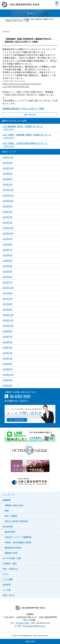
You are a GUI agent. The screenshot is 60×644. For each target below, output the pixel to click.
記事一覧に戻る (30, 115)
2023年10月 (8, 201)
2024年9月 (7, 174)
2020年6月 (7, 342)
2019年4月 (7, 369)
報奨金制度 (10, 532)
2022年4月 (7, 266)
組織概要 (7, 500)
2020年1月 (7, 358)
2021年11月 (8, 288)
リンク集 (7, 590)
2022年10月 (8, 233)
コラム (6, 574)
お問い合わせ (9, 595)
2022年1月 (7, 282)
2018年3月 (7, 385)
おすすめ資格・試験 (12, 558)
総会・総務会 (11, 516)
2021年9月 (7, 293)
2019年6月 (7, 364)
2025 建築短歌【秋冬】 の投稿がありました (23, 128)
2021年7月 (7, 299)
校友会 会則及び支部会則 (16, 521)
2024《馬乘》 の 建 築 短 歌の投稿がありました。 (26, 145)
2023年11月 (8, 195)
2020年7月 (7, 337)
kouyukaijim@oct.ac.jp (34, 626)
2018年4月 (7, 380)
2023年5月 (7, 212)
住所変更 (7, 585)
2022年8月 (7, 244)
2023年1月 (7, 222)
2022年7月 (7, 250)
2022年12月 (8, 228)
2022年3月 (7, 271)
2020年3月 (7, 347)
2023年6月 (7, 206)
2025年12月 (8, 157)
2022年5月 (7, 261)
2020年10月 (8, 326)
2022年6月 (7, 255)
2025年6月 (7, 163)
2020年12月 (8, 315)
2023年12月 (8, 190)
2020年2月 (7, 353)
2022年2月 (7, 277)
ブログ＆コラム (16, 19)
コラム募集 (8, 579)
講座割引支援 (11, 553)
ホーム (7, 19)
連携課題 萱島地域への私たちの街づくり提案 (23, 109)
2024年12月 (8, 168)
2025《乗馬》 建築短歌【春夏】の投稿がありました (27, 136)
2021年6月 (7, 304)
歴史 (7, 511)
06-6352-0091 (23, 623)
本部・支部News (10, 569)
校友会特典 (8, 526)
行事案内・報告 (10, 563)
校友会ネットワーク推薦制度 (18, 537)
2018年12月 (8, 375)
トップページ (9, 495)
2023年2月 (7, 217)
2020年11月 (8, 320)
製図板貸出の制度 (13, 548)
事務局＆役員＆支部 (14, 505)
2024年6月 (7, 179)
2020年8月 (7, 331)
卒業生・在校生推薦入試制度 (18, 542)
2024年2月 (7, 184)
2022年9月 (7, 239)
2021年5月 (7, 309)
